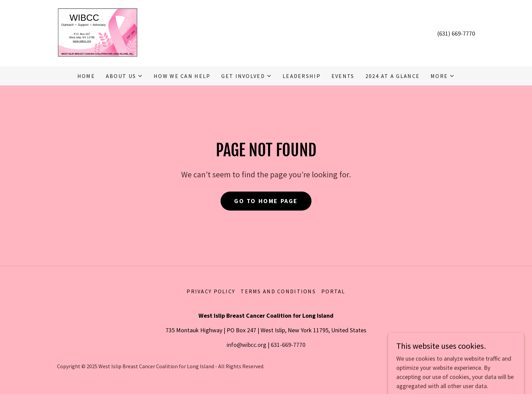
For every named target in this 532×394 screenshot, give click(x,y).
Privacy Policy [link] (211, 291)
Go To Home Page (266, 201)
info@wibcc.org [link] (246, 345)
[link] (97, 32)
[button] (124, 76)
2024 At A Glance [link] (393, 76)
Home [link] (86, 76)
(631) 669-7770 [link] (456, 33)
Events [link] (343, 76)
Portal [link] (333, 291)
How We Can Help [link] (182, 76)
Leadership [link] (302, 76)
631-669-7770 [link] (288, 345)
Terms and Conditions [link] (278, 291)
